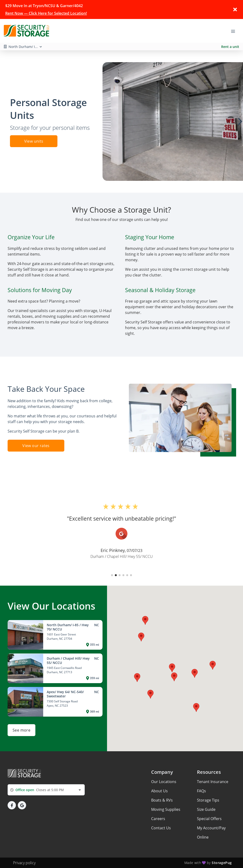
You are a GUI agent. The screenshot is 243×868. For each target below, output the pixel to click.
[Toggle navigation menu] (235, 31)
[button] (112, 575)
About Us (159, 791)
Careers (158, 819)
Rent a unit (230, 47)
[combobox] (46, 790)
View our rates (36, 446)
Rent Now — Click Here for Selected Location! (46, 13)
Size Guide (206, 809)
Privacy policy (24, 863)
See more (21, 730)
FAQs (201, 791)
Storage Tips (208, 800)
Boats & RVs (162, 800)
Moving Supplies (166, 809)
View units (34, 141)
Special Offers (209, 819)
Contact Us (161, 828)
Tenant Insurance (213, 782)
